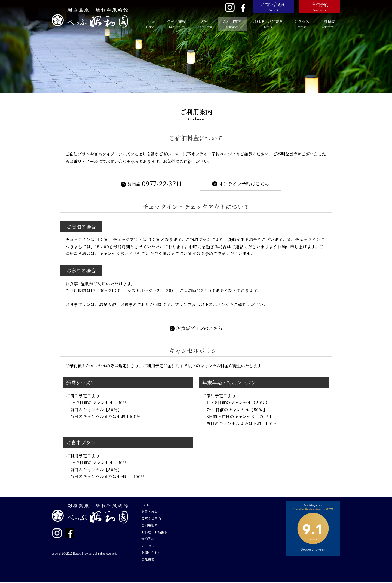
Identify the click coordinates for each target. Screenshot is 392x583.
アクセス (302, 24)
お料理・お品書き (268, 24)
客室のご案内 (151, 520)
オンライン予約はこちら (244, 184)
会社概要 (328, 24)
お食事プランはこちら (200, 329)
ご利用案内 (232, 24)
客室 (204, 24)
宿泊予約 (320, 7)
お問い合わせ (273, 7)
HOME (147, 506)
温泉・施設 (176, 24)
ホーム (150, 24)
